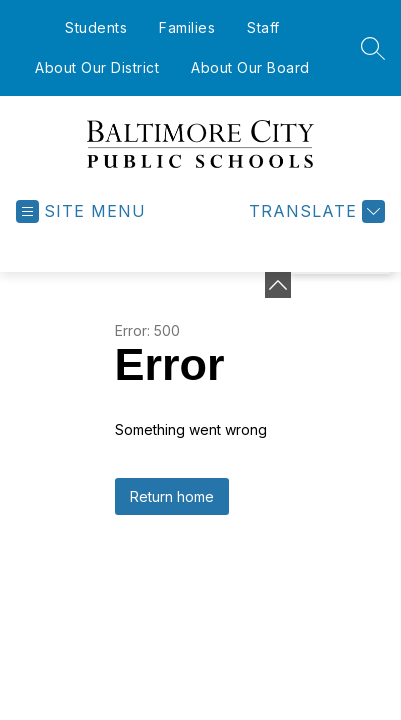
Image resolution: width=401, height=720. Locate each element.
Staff (263, 27)
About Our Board (250, 67)
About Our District (97, 67)
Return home (172, 496)
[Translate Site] (314, 211)
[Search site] (373, 48)
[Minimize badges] (278, 285)
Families (187, 27)
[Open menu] (81, 211)
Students (96, 27)
